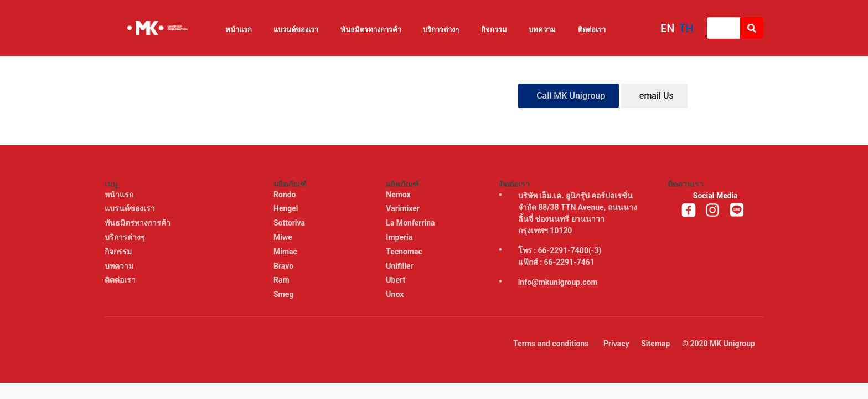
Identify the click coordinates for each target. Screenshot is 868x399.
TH (686, 28)
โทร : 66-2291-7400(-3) (560, 250)
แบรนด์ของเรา (296, 30)
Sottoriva (290, 223)
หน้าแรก (239, 30)
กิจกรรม (494, 30)
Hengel (287, 208)
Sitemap (655, 344)
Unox (396, 294)
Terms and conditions (551, 344)
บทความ (542, 30)
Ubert (396, 280)
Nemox (399, 195)
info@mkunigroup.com (558, 282)
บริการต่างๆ (441, 30)
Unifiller (401, 266)
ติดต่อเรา (592, 30)
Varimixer (404, 208)
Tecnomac (405, 252)
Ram (282, 280)
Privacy (616, 344)
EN (668, 28)
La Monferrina (411, 223)
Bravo (285, 266)
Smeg (285, 294)
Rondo (286, 195)
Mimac (286, 252)
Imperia (400, 237)
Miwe (284, 237)
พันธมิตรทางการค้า (371, 30)
